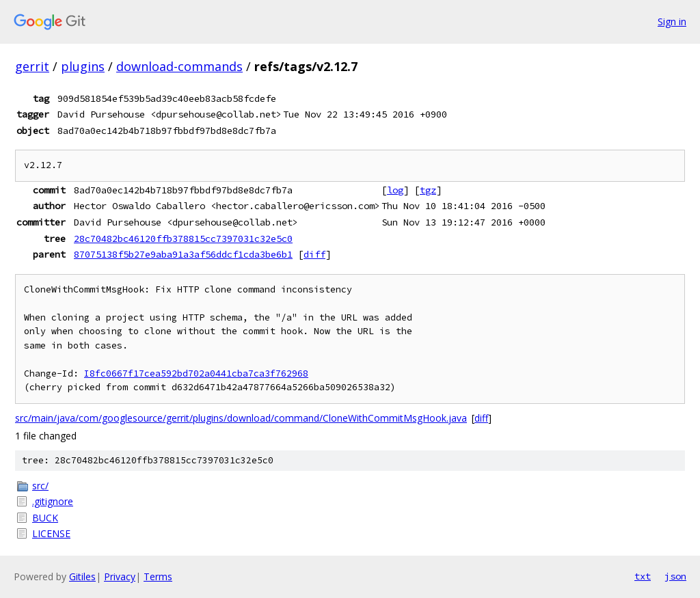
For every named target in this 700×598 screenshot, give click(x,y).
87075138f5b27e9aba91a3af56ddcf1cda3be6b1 (183, 254)
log (395, 190)
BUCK (45, 518)
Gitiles (82, 576)
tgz (428, 190)
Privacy (120, 576)
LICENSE (51, 533)
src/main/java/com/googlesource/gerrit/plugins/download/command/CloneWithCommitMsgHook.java (241, 418)
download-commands (179, 66)
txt (643, 576)
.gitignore (53, 501)
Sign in (672, 22)
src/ (40, 486)
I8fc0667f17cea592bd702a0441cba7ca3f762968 (196, 373)
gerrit (32, 66)
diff (314, 254)
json (675, 576)
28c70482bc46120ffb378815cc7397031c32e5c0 (183, 239)
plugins (83, 66)
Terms (158, 576)
